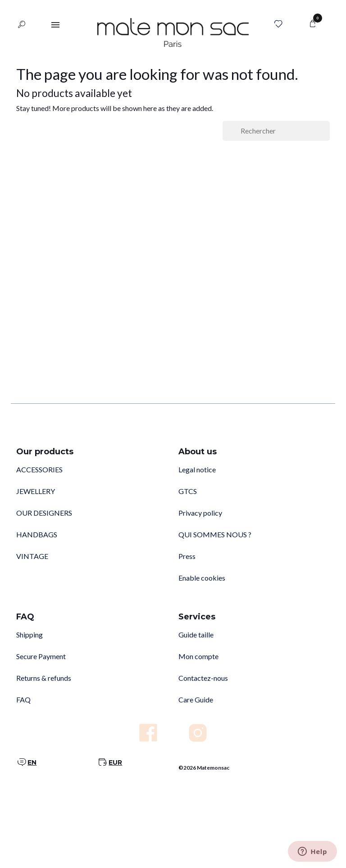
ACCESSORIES (39, 469)
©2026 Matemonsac (204, 768)
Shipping (30, 635)
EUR (115, 762)
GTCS (188, 491)
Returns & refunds (44, 678)
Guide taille (196, 635)
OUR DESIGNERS (44, 513)
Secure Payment (41, 656)
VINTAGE (32, 556)
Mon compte (198, 656)
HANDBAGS (37, 534)
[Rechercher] (276, 131)
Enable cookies (202, 578)
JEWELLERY (36, 491)
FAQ (23, 699)
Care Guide (196, 699)
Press (187, 556)
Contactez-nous (203, 678)
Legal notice (197, 469)
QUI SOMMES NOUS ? (215, 534)
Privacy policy (200, 513)
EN (32, 762)
